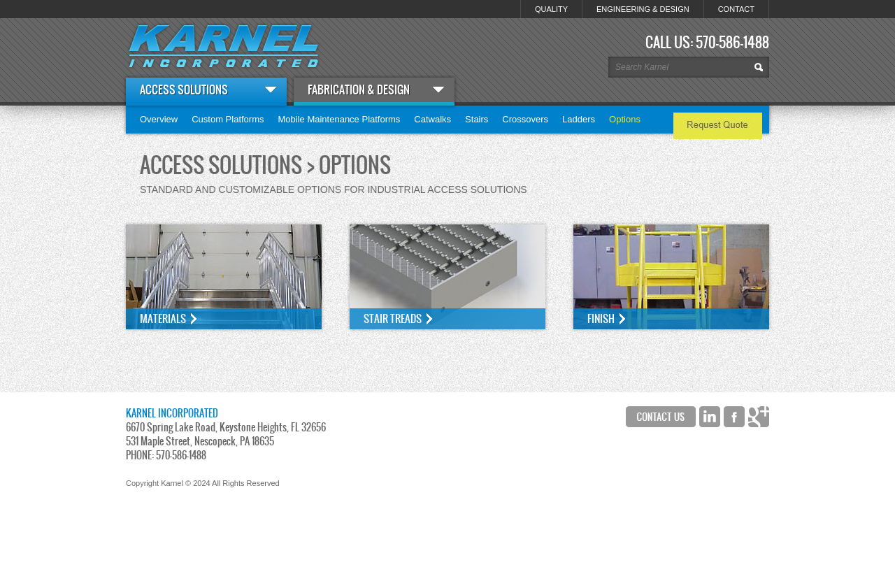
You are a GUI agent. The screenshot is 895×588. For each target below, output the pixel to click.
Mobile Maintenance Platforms (339, 119)
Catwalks (432, 119)
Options (625, 119)
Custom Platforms (228, 119)
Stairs (477, 119)
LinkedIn (710, 417)
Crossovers (525, 119)
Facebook (734, 417)
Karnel (224, 46)
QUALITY (551, 9)
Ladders (579, 119)
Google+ (759, 417)
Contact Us (661, 417)
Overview (159, 119)
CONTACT (736, 9)
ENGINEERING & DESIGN (643, 9)
